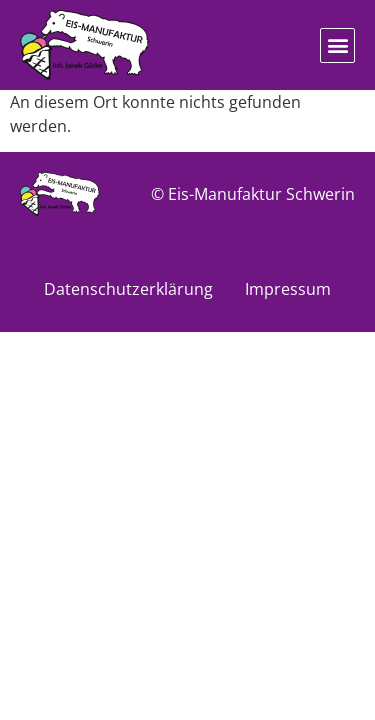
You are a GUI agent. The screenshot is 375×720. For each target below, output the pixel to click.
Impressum (288, 289)
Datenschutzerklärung (128, 289)
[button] (337, 45)
